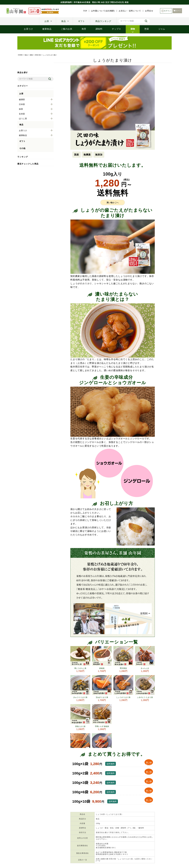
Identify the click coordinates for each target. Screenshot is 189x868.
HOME (20, 55)
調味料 (99, 29)
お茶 (47, 21)
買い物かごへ (113, 203)
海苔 (84, 29)
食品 (64, 21)
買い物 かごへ (149, 763)
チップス (116, 29)
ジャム (162, 29)
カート (177, 11)
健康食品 (47, 29)
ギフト (81, 21)
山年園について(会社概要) (103, 11)
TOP (85, 11)
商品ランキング (103, 21)
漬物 (133, 29)
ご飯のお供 (67, 29)
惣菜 (147, 29)
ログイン (166, 11)
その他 (22, 148)
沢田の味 (38, 55)
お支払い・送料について (130, 11)
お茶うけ (28, 29)
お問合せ (149, 11)
